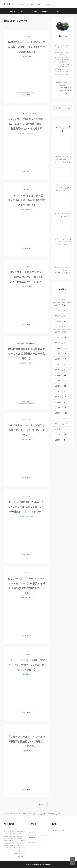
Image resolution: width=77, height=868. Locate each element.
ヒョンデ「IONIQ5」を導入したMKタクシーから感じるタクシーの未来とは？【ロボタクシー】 (26, 507)
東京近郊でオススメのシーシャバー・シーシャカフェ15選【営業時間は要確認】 (63, 242)
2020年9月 (59, 429)
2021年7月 (59, 375)
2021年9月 (59, 365)
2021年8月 (59, 370)
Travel (35, 11)
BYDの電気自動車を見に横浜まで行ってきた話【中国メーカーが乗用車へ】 (27, 354)
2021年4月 (59, 392)
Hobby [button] (45, 11)
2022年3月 (59, 332)
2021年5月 (59, 386)
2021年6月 (59, 381)
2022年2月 (59, 338)
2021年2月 (59, 402)
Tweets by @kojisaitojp (58, 830)
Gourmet (57, 11)
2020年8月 (59, 435)
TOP (73, 863)
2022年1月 (59, 343)
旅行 (24, 674)
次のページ (42, 804)
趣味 (30, 57)
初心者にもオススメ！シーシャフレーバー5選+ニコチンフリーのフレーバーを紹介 (63, 270)
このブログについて (66, 88)
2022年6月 (59, 316)
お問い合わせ (68, 93)
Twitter (66, 82)
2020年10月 (60, 424)
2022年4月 (59, 327)
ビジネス (26, 57)
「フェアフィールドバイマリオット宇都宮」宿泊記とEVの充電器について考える (26, 741)
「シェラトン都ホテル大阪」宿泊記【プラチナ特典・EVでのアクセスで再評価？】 (27, 665)
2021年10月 (60, 359)
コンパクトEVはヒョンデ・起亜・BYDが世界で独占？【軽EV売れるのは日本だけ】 (26, 200)
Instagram (59, 82)
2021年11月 (60, 354)
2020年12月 (60, 413)
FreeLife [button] (13, 11)
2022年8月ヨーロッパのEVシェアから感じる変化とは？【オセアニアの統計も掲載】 (26, 47)
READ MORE (27, 95)
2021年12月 (60, 348)
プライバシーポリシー (65, 90)
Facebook (62, 85)
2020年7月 (59, 440)
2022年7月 (59, 311)
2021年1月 (59, 408)
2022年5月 (59, 321)
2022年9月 (59, 300)
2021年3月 (59, 397)
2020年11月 (60, 418)
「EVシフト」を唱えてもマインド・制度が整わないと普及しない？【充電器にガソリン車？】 (26, 277)
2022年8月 (59, 305)
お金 (22, 57)
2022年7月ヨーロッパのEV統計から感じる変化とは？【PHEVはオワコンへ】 (26, 430)
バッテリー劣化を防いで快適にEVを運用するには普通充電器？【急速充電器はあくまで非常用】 (26, 124)
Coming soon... (33, 833)
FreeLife (35, 864)
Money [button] (25, 11)
